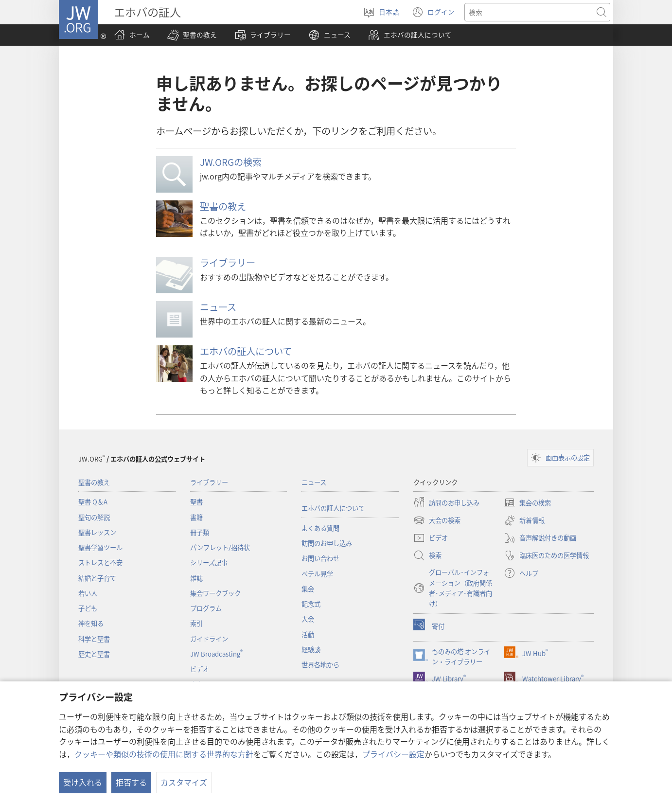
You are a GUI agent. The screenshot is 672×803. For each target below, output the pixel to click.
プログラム (206, 608)
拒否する (131, 782)
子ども (88, 608)
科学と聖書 (94, 639)
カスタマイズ (184, 782)
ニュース (218, 307)
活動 (308, 634)
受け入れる (83, 782)
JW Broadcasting (216, 654)
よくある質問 (320, 528)
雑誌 (196, 578)
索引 (196, 623)
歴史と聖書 (94, 654)
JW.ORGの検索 (231, 162)
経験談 (311, 650)
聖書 (196, 502)
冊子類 (200, 532)
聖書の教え (223, 206)
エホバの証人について (246, 351)
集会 (308, 589)
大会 (308, 619)
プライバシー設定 (393, 754)
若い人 (88, 593)
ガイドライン (209, 639)
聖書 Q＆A (93, 502)
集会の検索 (527, 502)
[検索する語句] (529, 12)
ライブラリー (228, 263)
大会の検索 (437, 520)
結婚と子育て (97, 578)
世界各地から (320, 665)
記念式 (311, 604)
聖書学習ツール (100, 547)
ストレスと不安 (100, 562)
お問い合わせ (320, 558)
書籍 (196, 517)
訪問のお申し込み (327, 543)
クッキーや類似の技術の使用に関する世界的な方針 (164, 754)
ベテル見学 (317, 574)
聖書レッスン (97, 532)
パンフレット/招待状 (220, 547)
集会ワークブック (215, 593)
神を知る (91, 623)
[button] (192, 35)
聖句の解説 (94, 517)
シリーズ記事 (209, 562)
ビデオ (200, 669)
